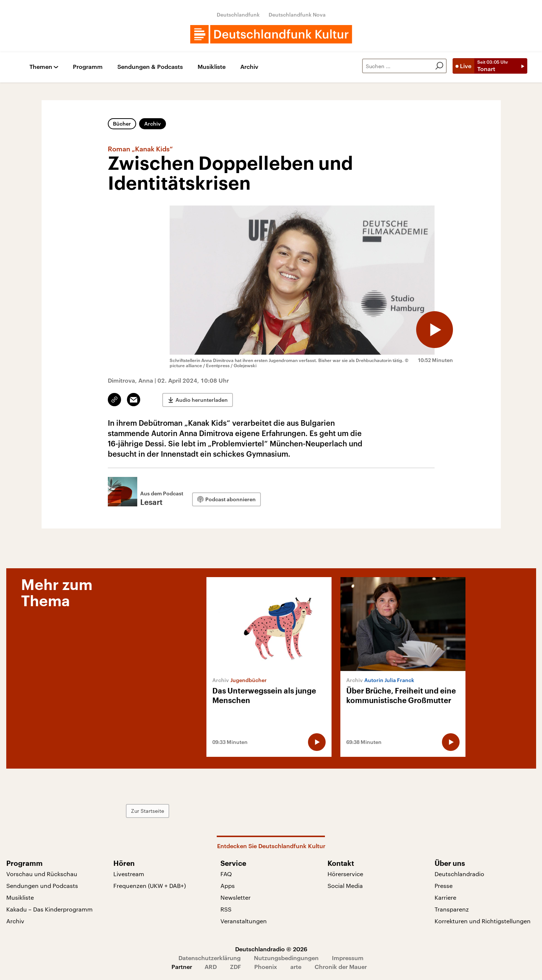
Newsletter (235, 897)
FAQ (226, 874)
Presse (444, 886)
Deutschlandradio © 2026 (271, 949)
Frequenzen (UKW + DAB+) (150, 886)
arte (296, 967)
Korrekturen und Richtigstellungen (483, 921)
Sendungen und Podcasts (42, 886)
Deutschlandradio (459, 874)
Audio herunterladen (202, 400)
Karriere (445, 897)
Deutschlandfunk (238, 15)
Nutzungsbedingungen (286, 958)
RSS (226, 909)
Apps (228, 886)
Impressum (348, 958)
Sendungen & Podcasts (150, 67)
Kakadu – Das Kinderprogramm (49, 909)
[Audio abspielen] (435, 330)
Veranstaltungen (244, 921)
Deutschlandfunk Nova (297, 15)
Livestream (129, 874)
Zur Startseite (148, 811)
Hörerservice (345, 874)
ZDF (235, 967)
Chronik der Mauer (341, 967)
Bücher (122, 124)
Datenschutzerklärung (210, 958)
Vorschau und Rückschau (42, 874)
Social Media (345, 886)
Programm (88, 67)
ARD (211, 967)
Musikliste (212, 67)
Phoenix (266, 967)
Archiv (249, 67)
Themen (41, 67)
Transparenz (452, 909)
